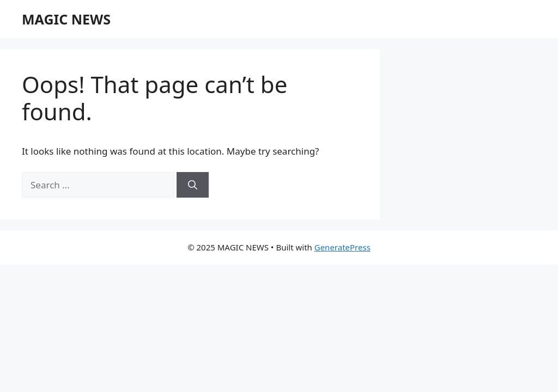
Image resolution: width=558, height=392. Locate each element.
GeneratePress (342, 247)
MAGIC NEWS (66, 19)
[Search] (193, 185)
